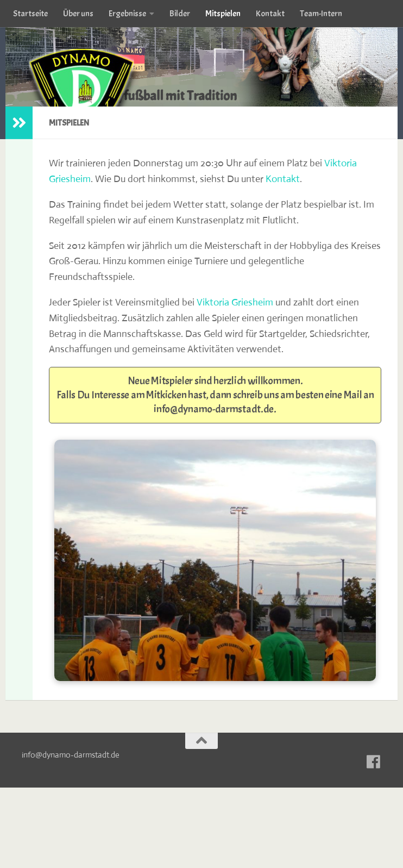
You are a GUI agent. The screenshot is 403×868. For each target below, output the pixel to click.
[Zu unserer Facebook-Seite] (374, 762)
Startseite (30, 14)
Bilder (180, 14)
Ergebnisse (127, 14)
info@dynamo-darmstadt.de (214, 409)
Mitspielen (223, 14)
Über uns (78, 14)
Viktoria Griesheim (235, 302)
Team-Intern (321, 14)
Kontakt (270, 14)
